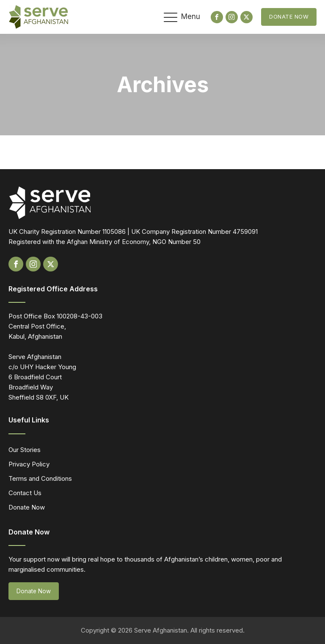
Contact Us (25, 493)
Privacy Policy (29, 464)
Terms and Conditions (40, 478)
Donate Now (289, 16)
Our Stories (25, 450)
